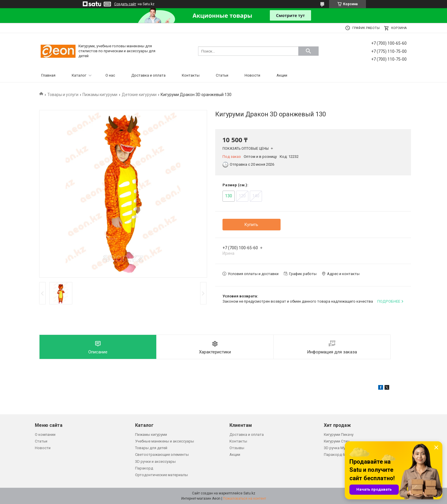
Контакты (191, 75)
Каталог (79, 75)
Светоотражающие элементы (162, 455)
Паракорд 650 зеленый (344, 455)
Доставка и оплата (148, 75)
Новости (252, 75)
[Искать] (308, 51)
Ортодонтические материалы (161, 475)
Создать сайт (125, 4)
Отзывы (237, 448)
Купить (251, 225)
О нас (110, 75)
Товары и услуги (63, 95)
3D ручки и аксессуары (155, 461)
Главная (48, 75)
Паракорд (144, 468)
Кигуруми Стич (337, 441)
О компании (45, 435)
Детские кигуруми (139, 95)
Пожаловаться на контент (245, 498)
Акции (282, 75)
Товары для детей (151, 448)
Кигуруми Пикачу (339, 435)
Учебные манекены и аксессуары (165, 441)
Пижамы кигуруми (100, 95)
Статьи (222, 75)
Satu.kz (249, 493)
